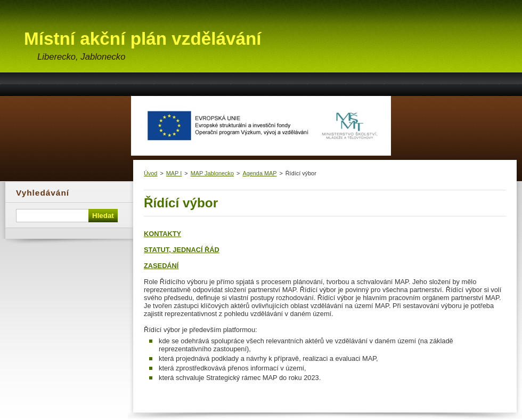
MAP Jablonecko (212, 173)
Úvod (150, 173)
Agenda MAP (259, 173)
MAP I (174, 173)
